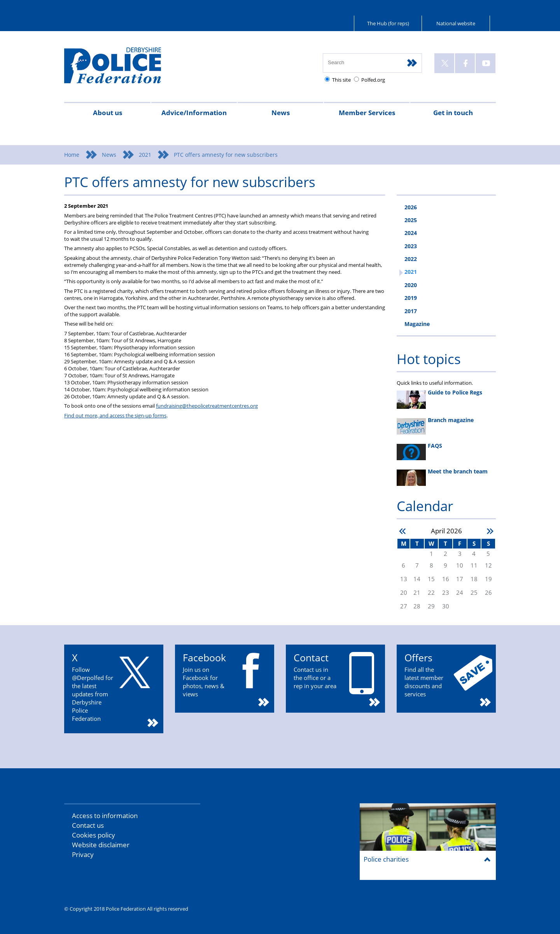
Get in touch (453, 113)
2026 (411, 207)
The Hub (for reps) (388, 23)
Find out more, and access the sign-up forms (115, 415)
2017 (411, 311)
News (281, 113)
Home (72, 155)
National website (456, 23)
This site (341, 80)
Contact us (88, 825)
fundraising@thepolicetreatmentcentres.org (207, 406)
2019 (411, 298)
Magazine (417, 324)
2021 (145, 155)
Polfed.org (373, 80)
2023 (411, 246)
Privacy (83, 854)
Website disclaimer (101, 845)
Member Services (367, 113)
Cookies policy (94, 835)
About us (108, 113)
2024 (411, 233)
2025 (411, 220)
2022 (411, 259)
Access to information (105, 816)
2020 (411, 285)
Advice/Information (194, 113)
